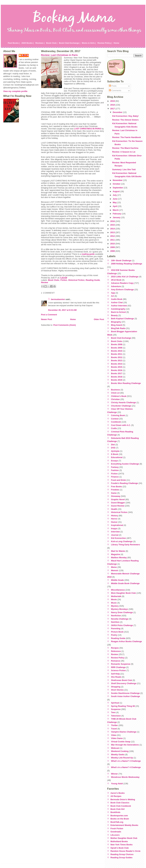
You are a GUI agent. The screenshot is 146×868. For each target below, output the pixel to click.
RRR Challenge (118, 667)
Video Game (117, 738)
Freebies (115, 490)
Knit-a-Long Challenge (122, 541)
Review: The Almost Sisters (125, 120)
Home (116, 43)
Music (114, 603)
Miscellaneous (118, 590)
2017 (113, 109)
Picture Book (117, 632)
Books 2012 (117, 357)
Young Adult (117, 784)
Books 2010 (117, 351)
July (115, 195)
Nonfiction (116, 616)
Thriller (114, 725)
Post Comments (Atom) (65, 325)
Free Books (117, 487)
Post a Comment (49, 315)
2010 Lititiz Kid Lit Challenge (125, 277)
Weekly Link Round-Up (122, 758)
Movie (114, 599)
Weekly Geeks (118, 755)
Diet (113, 445)
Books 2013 (117, 360)
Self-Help (115, 674)
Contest (115, 419)
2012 (113, 236)
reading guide (88, 254)
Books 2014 (117, 364)
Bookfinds (116, 812)
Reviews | (40, 43)
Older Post (99, 319)
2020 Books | (28, 43)
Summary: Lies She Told (124, 169)
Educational (117, 457)
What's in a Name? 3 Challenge (126, 761)
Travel (114, 729)
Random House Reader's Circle (126, 851)
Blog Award (117, 325)
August (117, 191)
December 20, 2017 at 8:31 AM (62, 310)
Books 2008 (117, 344)
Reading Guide (93, 280)
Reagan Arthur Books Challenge (126, 641)
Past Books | (14, 43)
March (116, 210)
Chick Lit (115, 393)
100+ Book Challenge (121, 260)
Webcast (115, 748)
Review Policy (118, 658)
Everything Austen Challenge (125, 464)
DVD (113, 448)
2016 (113, 221)
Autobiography (118, 309)
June (115, 199)
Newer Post (47, 319)
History (115, 516)
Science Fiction (118, 670)
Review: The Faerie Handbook (126, 137)
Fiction (64, 280)
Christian (115, 399)
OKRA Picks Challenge (122, 625)
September (118, 188)
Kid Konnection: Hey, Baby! (125, 116)
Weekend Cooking (120, 751)
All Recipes (116, 796)
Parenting (116, 628)
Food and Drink (118, 480)
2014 (113, 229)
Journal (115, 535)
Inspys (114, 528)
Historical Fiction (76, 280)
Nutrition (115, 622)
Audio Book (117, 299)
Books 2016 (117, 370)
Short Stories (117, 690)
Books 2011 (117, 354)
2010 (113, 244)
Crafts (114, 428)
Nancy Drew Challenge (122, 612)
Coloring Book (118, 415)
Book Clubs (54, 280)
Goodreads (116, 832)
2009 (113, 247)
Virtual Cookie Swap (121, 742)
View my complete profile (15, 91)
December (118, 112)
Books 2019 (117, 380)
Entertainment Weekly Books (124, 825)
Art (112, 296)
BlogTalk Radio (118, 328)
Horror (114, 519)
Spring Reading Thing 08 (123, 706)
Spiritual (115, 703)
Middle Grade (117, 580)
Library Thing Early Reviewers (126, 545)
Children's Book (119, 396)
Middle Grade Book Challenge (125, 583)
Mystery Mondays (119, 609)
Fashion (115, 470)
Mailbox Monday (119, 558)
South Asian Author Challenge (126, 696)
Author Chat (117, 302)
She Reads (116, 677)
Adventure (116, 286)
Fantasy (115, 467)
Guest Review (118, 506)
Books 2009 (117, 348)
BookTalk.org (117, 822)
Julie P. (25, 55)
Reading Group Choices (122, 854)
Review (45, 282)
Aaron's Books (118, 793)
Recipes (115, 648)
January (117, 217)
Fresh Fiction (117, 828)
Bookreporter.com (119, 816)
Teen (113, 712)
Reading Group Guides (122, 858)
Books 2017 (117, 373)
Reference (116, 651)
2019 (113, 101)
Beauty (114, 315)
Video (114, 735)
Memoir (115, 570)
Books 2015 (117, 367)
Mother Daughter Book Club (124, 838)
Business (116, 390)
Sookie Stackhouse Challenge (125, 693)
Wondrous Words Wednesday (125, 777)
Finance (115, 477)
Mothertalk (116, 596)
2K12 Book (116, 280)
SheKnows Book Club (122, 680)
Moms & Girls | (89, 43)
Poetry (114, 635)
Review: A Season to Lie (124, 152)
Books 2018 (117, 377)
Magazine (116, 554)
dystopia (115, 451)
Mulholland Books (119, 841)
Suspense (116, 709)
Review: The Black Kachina (125, 148)
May (115, 202)
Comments (115, 90)
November (118, 180)
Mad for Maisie (118, 551)
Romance (116, 661)
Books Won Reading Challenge (126, 383)
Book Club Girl (118, 809)
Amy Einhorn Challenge (122, 290)
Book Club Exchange (121, 338)
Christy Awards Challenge (123, 402)
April (115, 206)
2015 (113, 225)
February (117, 214)
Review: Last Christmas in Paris (59, 55)
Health (114, 509)
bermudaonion (58, 299)
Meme (114, 567)
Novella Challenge (120, 619)
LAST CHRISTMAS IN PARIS (87, 129)
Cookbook (116, 422)
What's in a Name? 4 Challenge (126, 767)
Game (114, 493)
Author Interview (119, 306)
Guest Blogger (118, 503)
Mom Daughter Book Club (123, 593)
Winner (114, 774)
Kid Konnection (119, 538)
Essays (115, 461)
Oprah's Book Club (120, 848)
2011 (113, 240)
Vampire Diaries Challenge (124, 732)
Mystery (115, 606)
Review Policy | (105, 43)
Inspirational (117, 525)
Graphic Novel (118, 499)
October (117, 184)
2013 (113, 232)
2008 (113, 251)
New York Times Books (122, 845)
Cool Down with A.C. (121, 425)
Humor (114, 522)
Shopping (116, 687)
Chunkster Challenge (121, 406)
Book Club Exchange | (70, 43)
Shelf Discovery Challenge (124, 683)
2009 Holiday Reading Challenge (127, 264)
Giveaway (116, 496)
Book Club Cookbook (121, 806)
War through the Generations (125, 745)
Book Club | (52, 43)
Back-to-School (118, 312)
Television (116, 716)
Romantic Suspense (121, 664)
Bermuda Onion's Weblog (123, 799)
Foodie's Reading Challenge (125, 483)
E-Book (115, 454)
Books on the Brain (120, 819)
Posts (113, 86)
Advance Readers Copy (122, 283)
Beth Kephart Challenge (122, 319)
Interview (115, 532)
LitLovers (115, 835)
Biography (116, 322)
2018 (113, 105)
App (113, 293)
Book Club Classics (120, 803)
